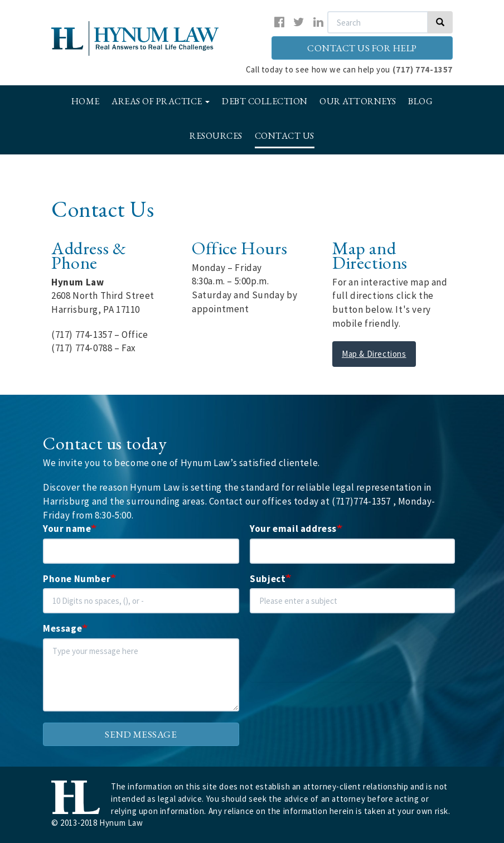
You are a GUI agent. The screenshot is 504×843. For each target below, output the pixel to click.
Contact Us (285, 136)
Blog (420, 101)
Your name (67, 529)
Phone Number (77, 579)
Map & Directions (374, 354)
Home (86, 101)
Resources (216, 136)
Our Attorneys (358, 101)
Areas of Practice (161, 101)
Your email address (293, 529)
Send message (141, 734)
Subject (268, 579)
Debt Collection (265, 101)
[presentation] (335, 660)
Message (62, 628)
